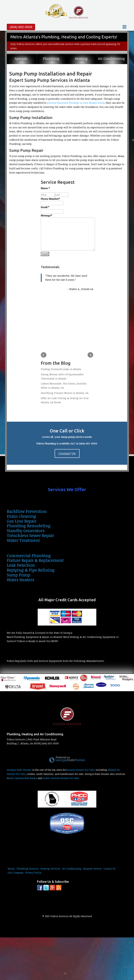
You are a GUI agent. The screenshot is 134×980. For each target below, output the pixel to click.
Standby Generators (26, 530)
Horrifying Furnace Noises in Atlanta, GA (65, 393)
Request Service (92, 869)
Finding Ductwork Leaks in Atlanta (61, 369)
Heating (81, 59)
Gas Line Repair (22, 521)
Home (11, 869)
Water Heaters (21, 580)
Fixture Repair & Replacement (35, 560)
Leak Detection (21, 565)
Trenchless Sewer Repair (30, 535)
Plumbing (51, 59)
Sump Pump (18, 575)
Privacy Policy (33, 873)
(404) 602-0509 (21, 27)
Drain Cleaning (21, 516)
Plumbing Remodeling (29, 526)
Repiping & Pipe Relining (31, 570)
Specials (21, 59)
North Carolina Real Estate (22, 778)
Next (90, 355)
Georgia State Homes (19, 770)
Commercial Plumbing (29, 555)
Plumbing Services (28, 869)
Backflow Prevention (27, 511)
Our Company (16, 873)
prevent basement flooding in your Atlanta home (76, 103)
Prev (44, 355)
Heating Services (50, 869)
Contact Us (67, 453)
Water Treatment (23, 540)
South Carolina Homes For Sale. (61, 778)
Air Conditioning (111, 59)
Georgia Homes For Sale (80, 770)
